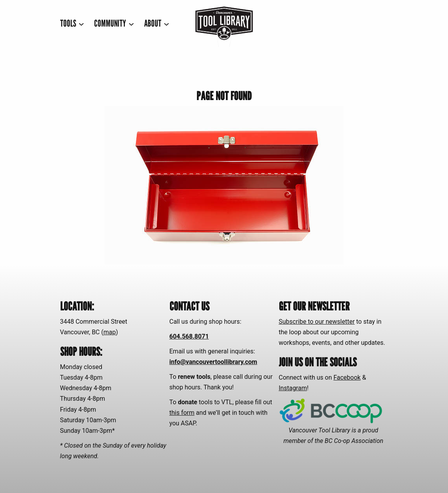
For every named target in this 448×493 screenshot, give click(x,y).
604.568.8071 (189, 336)
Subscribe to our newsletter (317, 322)
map (110, 332)
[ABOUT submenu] (157, 24)
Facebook (347, 377)
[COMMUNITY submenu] (114, 24)
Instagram (293, 388)
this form (182, 413)
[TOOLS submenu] (72, 24)
